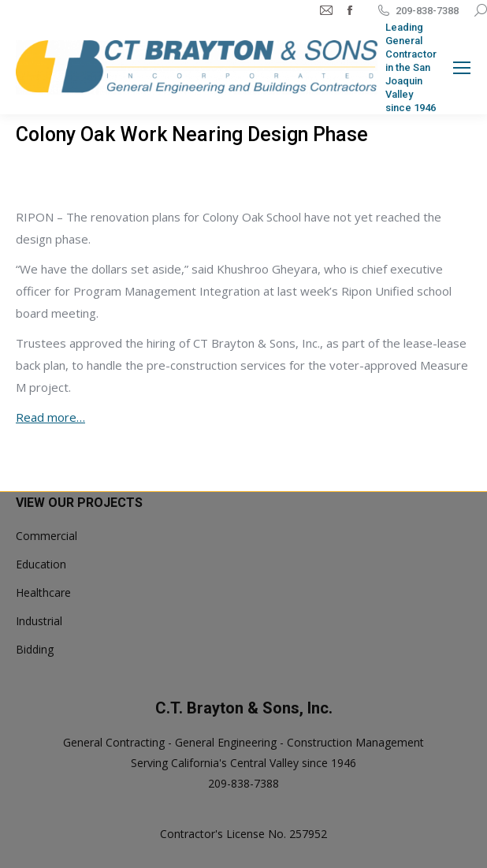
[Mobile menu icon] (462, 68)
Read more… (50, 417)
